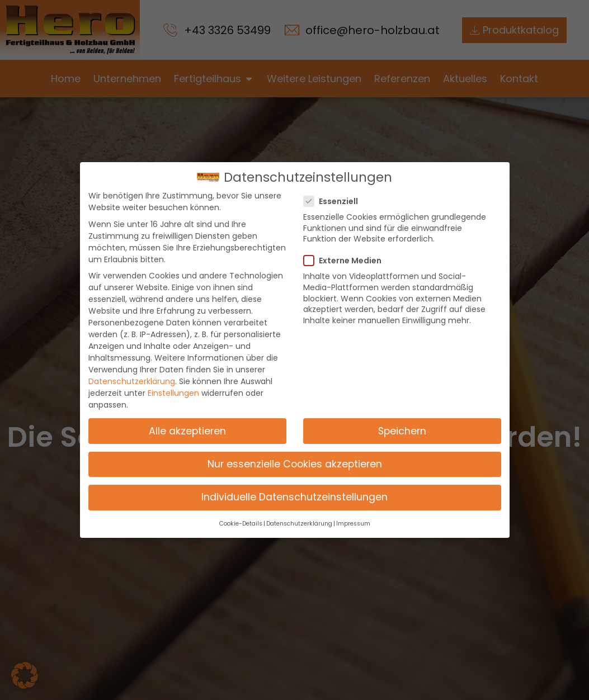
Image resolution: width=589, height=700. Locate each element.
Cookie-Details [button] (241, 524)
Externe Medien (346, 261)
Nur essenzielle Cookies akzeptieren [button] (295, 464)
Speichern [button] (402, 431)
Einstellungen (173, 393)
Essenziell (334, 201)
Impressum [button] (353, 524)
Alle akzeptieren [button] (187, 431)
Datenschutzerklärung (132, 381)
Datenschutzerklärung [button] (299, 524)
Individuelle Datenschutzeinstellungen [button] (294, 497)
